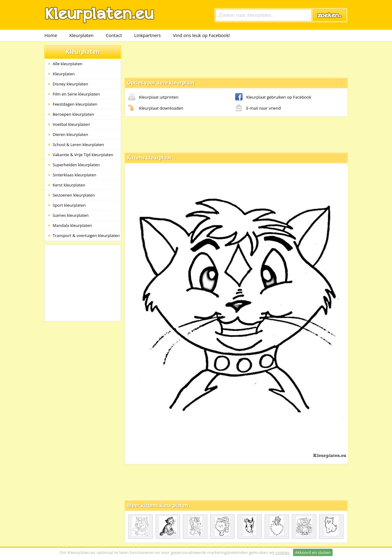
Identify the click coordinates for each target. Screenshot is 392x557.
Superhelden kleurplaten (76, 165)
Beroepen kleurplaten (73, 114)
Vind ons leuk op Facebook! (202, 35)
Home (51, 35)
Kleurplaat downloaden (156, 108)
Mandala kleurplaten (72, 225)
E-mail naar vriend (258, 108)
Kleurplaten (81, 35)
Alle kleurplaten (68, 64)
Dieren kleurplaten (70, 134)
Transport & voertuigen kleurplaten (86, 235)
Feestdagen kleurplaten (75, 104)
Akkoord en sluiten (313, 552)
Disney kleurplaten (70, 84)
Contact (114, 35)
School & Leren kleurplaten (78, 145)
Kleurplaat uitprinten (153, 97)
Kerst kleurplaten (69, 185)
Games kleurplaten (71, 215)
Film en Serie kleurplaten (76, 94)
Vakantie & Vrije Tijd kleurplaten (83, 155)
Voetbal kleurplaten (71, 124)
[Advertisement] (236, 59)
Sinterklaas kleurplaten (74, 175)
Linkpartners (147, 35)
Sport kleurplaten (69, 205)
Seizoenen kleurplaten (74, 195)
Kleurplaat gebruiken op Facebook (273, 97)
